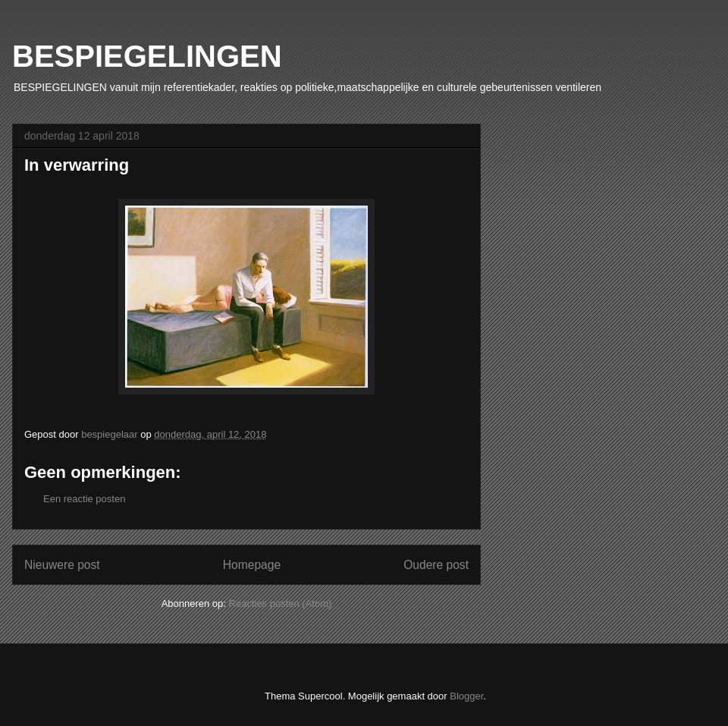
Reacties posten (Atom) (281, 603)
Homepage (252, 565)
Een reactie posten (84, 499)
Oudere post (436, 565)
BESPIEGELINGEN (147, 56)
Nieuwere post (62, 565)
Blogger (466, 696)
